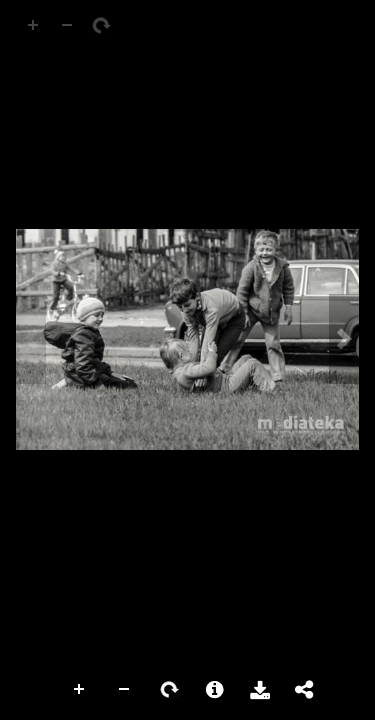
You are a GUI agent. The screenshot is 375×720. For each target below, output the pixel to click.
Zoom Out (125, 690)
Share (305, 690)
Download (260, 690)
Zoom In (80, 690)
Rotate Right (170, 690)
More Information (215, 690)
